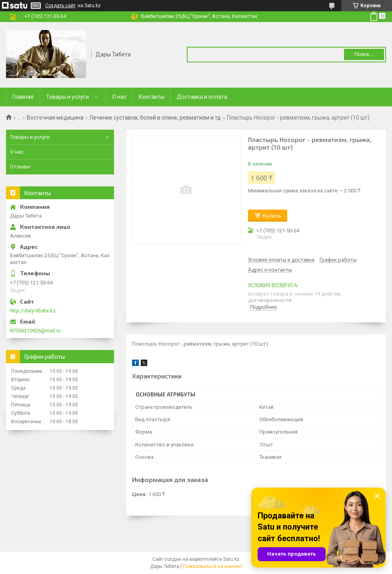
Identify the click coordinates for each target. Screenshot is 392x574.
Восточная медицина (55, 118)
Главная (23, 97)
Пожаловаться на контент (212, 566)
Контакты (152, 97)
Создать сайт (60, 6)
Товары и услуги (67, 97)
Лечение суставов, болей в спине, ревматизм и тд (155, 118)
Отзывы (20, 167)
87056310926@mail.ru (35, 331)
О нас (119, 97)
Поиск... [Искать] (364, 54)
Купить (272, 215)
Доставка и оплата (202, 97)
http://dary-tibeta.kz (33, 311)
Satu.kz (231, 559)
